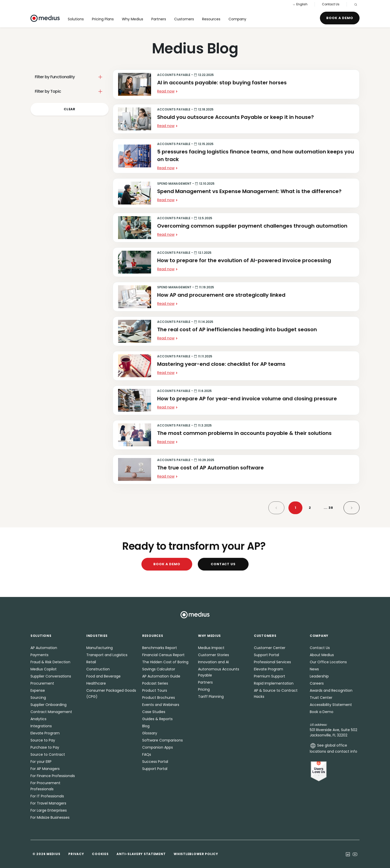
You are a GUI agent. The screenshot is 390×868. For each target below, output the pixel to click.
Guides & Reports (157, 719)
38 (328, 508)
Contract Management (51, 712)
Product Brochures (159, 698)
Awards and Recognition (331, 690)
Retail (91, 662)
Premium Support (270, 676)
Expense (38, 690)
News (314, 669)
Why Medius (133, 19)
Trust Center (321, 698)
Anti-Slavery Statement (141, 854)
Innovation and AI (213, 662)
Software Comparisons (162, 740)
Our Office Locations (328, 662)
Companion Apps (158, 747)
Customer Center (270, 648)
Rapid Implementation (274, 683)
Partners (159, 19)
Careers (317, 683)
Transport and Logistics (107, 655)
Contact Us (331, 4)
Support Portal (155, 769)
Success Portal (155, 762)
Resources (211, 19)
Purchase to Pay (45, 747)
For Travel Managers (48, 803)
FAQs (147, 754)
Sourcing (38, 698)
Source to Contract (48, 754)
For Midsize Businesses (50, 817)
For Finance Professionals (53, 776)
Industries (97, 636)
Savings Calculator (159, 669)
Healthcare (96, 683)
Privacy (76, 854)
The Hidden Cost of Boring (165, 662)
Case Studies (154, 712)
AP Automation (44, 648)
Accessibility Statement (331, 705)
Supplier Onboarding (48, 705)
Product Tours (155, 690)
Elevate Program (45, 733)
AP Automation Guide (161, 676)
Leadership (319, 676)
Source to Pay (43, 740)
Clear (70, 109)
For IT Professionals (47, 796)
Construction (98, 669)
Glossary (150, 733)
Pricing (204, 689)
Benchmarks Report (160, 648)
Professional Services (272, 662)
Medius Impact (211, 648)
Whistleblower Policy (196, 854)
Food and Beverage (103, 676)
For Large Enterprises (49, 810)
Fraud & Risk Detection (50, 662)
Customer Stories (214, 655)
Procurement (42, 683)
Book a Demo (340, 18)
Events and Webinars (161, 705)
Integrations (41, 726)
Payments (39, 655)
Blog (146, 726)
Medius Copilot (44, 669)
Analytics (38, 719)
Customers (184, 19)
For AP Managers (45, 769)
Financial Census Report (163, 655)
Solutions (76, 19)
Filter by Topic (48, 91)
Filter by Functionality (55, 77)
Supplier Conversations (51, 676)
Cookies (100, 854)
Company (237, 19)
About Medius (322, 655)
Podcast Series (155, 683)
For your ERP (41, 762)
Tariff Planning (211, 697)
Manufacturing (100, 648)
